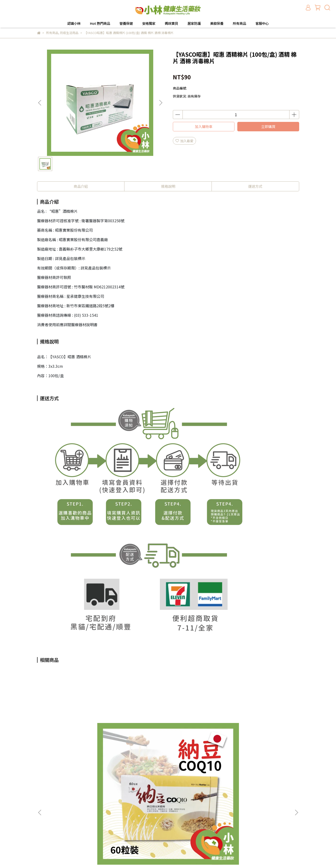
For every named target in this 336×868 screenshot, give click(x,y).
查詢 (102, 781)
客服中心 (262, 23)
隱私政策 (105, 809)
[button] (161, 103)
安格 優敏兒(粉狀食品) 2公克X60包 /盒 (264, 730)
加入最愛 (184, 141)
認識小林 (74, 23)
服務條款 (105, 816)
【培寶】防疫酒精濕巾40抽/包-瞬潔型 (200, 730)
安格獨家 (149, 23)
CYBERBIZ (169, 856)
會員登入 (105, 802)
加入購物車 (204, 126)
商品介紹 (81, 186)
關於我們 (105, 788)
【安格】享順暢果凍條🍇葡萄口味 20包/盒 (136, 730)
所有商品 (239, 23)
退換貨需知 (106, 795)
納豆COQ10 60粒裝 (72, 728)
